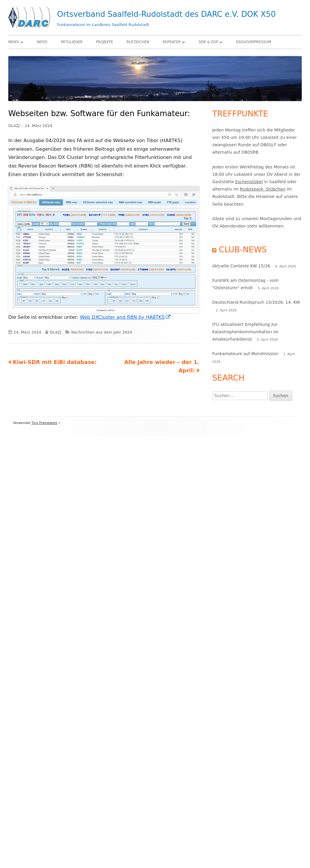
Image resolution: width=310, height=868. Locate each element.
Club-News (243, 249)
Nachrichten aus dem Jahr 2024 (102, 332)
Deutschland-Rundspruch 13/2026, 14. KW (256, 302)
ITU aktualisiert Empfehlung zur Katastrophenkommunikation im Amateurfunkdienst (245, 332)
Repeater (172, 42)
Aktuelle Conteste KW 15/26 (241, 266)
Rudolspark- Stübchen (263, 189)
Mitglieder (72, 42)
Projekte (104, 42)
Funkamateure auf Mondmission (245, 354)
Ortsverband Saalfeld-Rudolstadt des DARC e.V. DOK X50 (166, 14)
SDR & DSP (208, 42)
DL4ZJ (14, 126)
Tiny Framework (44, 423)
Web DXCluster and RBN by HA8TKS (126, 317)
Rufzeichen (138, 42)
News (14, 42)
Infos (42, 42)
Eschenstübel (249, 182)
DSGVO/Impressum (254, 42)
